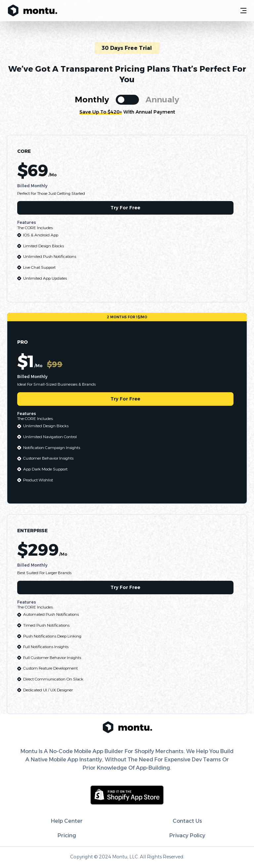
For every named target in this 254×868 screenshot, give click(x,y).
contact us (187, 821)
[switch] (127, 100)
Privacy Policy (187, 835)
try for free (125, 208)
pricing (67, 835)
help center (67, 821)
